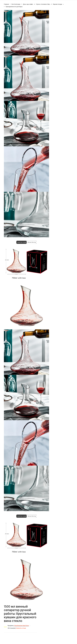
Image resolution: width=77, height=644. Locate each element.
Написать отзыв (21, 628)
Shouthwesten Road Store (22, 626)
